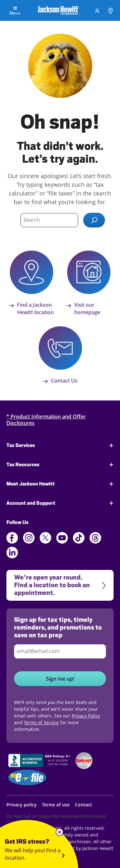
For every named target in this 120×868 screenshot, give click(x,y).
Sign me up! (60, 679)
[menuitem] (97, 10)
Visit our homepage (83, 309)
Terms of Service (41, 722)
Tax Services (21, 445)
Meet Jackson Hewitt (31, 484)
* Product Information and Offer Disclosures (46, 420)
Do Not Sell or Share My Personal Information (57, 816)
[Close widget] (60, 832)
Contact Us (60, 381)
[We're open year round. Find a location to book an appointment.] (60, 585)
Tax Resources (23, 465)
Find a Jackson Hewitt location (31, 309)
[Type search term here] (49, 220)
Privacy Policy (86, 716)
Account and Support (31, 503)
